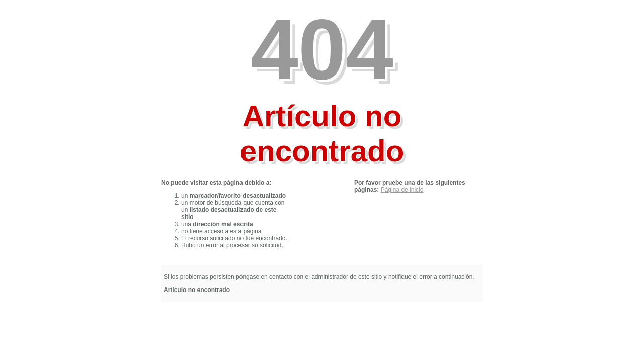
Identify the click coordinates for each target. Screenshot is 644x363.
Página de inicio (402, 190)
